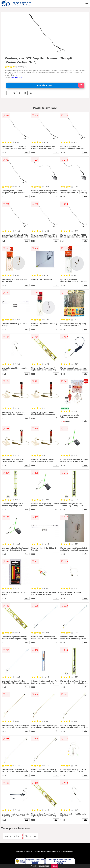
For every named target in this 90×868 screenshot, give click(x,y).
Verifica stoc (60, 85)
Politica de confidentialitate (46, 852)
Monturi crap (31, 836)
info (27, 152)
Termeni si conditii (24, 852)
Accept (55, 866)
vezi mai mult (17, 77)
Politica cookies (66, 852)
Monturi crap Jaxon (13, 836)
